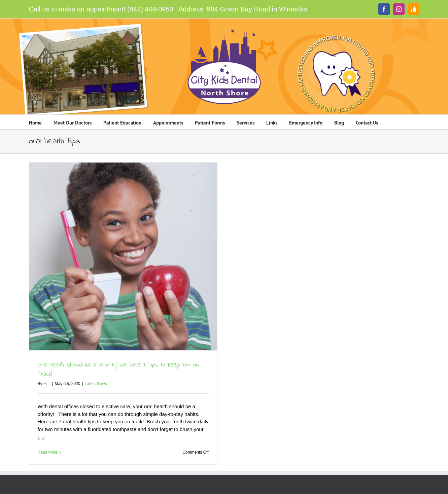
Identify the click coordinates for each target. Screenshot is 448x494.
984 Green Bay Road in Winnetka (257, 9)
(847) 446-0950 (150, 9)
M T (47, 384)
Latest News (96, 384)
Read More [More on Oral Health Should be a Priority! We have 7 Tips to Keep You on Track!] (48, 452)
